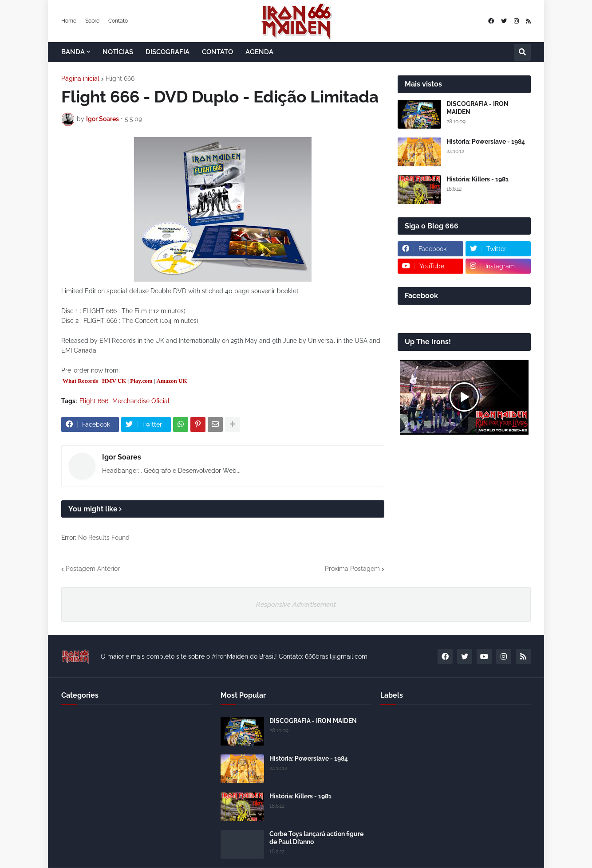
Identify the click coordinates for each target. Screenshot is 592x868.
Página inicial (80, 79)
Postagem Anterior (93, 569)
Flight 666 (120, 79)
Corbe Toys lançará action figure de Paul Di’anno (316, 838)
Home (69, 21)
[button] (522, 52)
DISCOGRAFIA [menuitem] (168, 52)
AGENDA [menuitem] (259, 52)
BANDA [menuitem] (73, 52)
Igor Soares (122, 457)
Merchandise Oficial (141, 401)
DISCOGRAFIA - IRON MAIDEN (478, 108)
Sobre (92, 21)
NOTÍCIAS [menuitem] (118, 52)
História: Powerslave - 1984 (486, 141)
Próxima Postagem (352, 569)
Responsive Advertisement (296, 605)
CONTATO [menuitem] (217, 52)
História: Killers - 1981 (478, 179)
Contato (118, 21)
